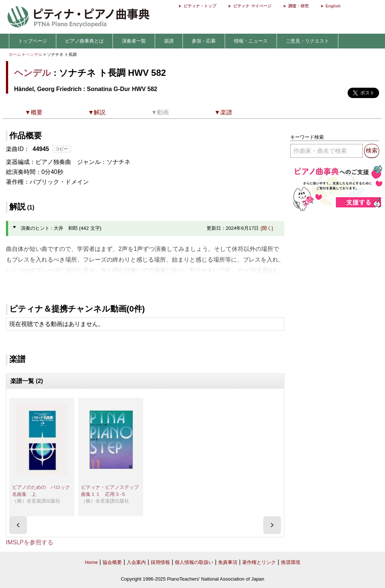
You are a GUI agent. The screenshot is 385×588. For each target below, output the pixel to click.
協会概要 (112, 562)
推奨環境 (291, 562)
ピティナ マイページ (252, 6)
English (333, 6)
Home (91, 562)
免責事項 (228, 562)
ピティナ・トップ (200, 6)
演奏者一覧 (134, 41)
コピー (62, 149)
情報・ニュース (251, 41)
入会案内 (136, 562)
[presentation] (18, 525)
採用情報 (160, 562)
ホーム (15, 54)
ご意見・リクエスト (307, 41)
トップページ (33, 41)
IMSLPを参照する (30, 542)
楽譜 (169, 41)
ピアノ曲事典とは (84, 41)
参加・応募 (204, 41)
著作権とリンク (259, 562)
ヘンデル (34, 54)
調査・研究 (299, 6)
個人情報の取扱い (194, 562)
